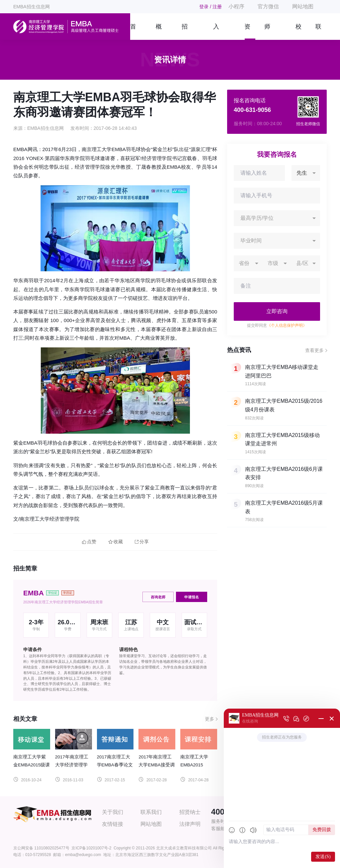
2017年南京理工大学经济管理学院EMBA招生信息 (73, 765)
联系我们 (318, 32)
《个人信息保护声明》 (287, 325)
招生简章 (185, 32)
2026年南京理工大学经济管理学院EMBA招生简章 (63, 602)
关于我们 (113, 812)
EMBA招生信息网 (32, 7)
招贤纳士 (190, 812)
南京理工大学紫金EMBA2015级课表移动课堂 (32, 765)
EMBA (34, 593)
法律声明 (190, 824)
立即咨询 (277, 311)
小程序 (236, 6)
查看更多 (314, 350)
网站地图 (303, 6)
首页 (133, 32)
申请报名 (192, 597)
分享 (142, 542)
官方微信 (268, 6)
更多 (210, 719)
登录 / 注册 (211, 7)
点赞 (89, 542)
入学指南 (216, 32)
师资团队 (267, 32)
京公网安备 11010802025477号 (41, 848)
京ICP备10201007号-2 (91, 848)
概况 (159, 32)
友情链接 (113, 824)
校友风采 (298, 32)
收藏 (116, 542)
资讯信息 (247, 32)
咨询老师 (158, 597)
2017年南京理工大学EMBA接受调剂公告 (156, 765)
